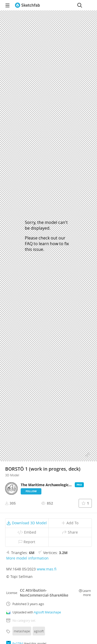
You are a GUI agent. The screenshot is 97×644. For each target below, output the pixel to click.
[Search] (80, 5)
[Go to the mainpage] (27, 5)
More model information (27, 558)
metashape (22, 631)
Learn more (85, 593)
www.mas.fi (47, 569)
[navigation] (8, 5)
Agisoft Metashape (47, 612)
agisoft (39, 631)
